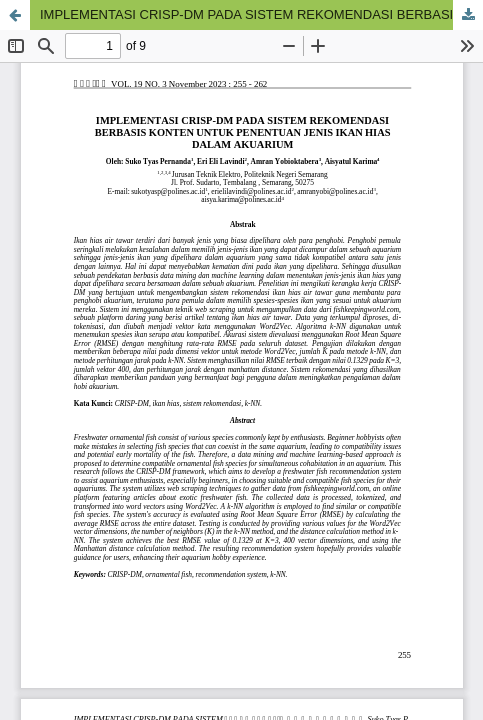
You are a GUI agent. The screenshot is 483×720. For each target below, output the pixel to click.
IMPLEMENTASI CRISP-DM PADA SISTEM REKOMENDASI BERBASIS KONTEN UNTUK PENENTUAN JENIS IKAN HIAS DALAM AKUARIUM (261, 14)
